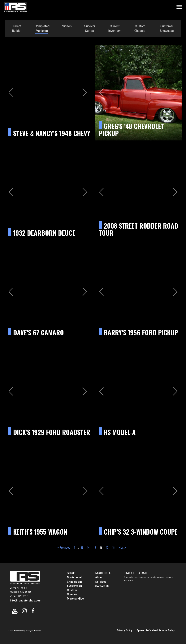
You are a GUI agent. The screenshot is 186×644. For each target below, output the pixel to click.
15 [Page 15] (95, 548)
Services (101, 582)
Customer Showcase (167, 28)
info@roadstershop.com (26, 601)
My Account (74, 577)
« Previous (64, 548)
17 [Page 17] (107, 548)
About (99, 577)
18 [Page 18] (113, 548)
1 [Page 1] (74, 548)
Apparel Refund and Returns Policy (156, 630)
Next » (123, 548)
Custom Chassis (140, 28)
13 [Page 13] (82, 548)
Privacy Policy (124, 630)
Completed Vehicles (42, 28)
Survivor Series (90, 28)
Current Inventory (114, 28)
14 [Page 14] (88, 548)
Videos (67, 26)
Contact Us (102, 586)
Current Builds (16, 28)
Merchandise (75, 599)
